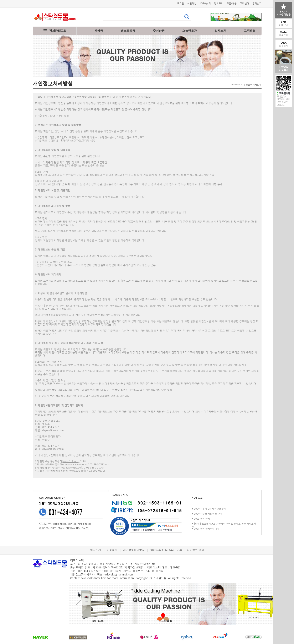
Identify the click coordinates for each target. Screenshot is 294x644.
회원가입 (192, 3)
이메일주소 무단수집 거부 (166, 550)
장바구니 (219, 3)
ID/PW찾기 (205, 3)
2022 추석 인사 (202, 519)
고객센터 (244, 3)
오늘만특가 (190, 31)
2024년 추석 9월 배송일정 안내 (210, 509)
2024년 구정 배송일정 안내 (208, 514)
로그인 (180, 3)
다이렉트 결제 (195, 550)
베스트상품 (128, 31)
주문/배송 (232, 3)
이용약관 (112, 550)
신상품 (99, 31)
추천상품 (159, 31)
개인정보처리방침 (134, 550)
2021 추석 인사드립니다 (207, 529)
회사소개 (220, 31)
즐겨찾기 (257, 3)
